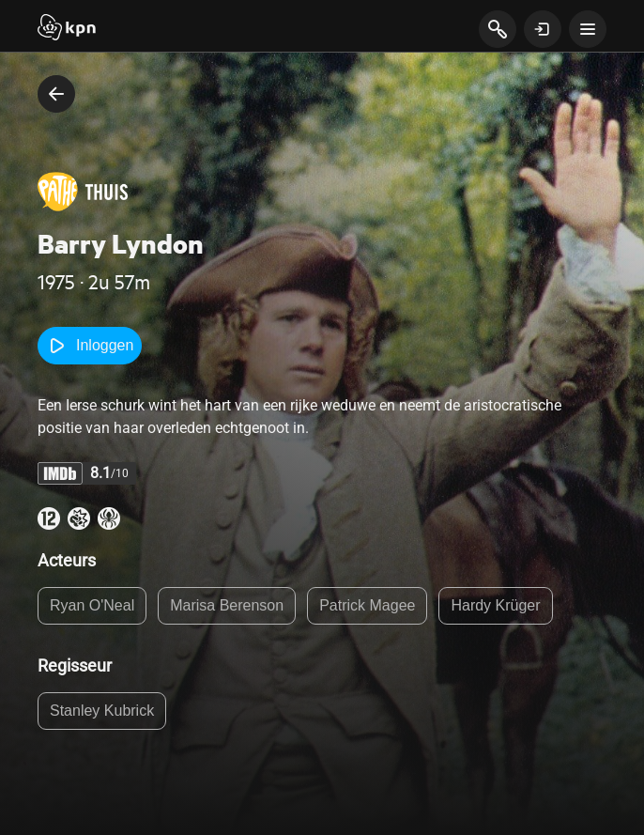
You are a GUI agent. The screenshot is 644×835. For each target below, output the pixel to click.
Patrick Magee (367, 605)
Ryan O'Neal (92, 605)
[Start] (67, 29)
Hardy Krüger (495, 605)
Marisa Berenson (227, 605)
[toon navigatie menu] (588, 29)
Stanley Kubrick (102, 711)
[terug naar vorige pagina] (56, 94)
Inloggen (90, 346)
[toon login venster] (543, 29)
